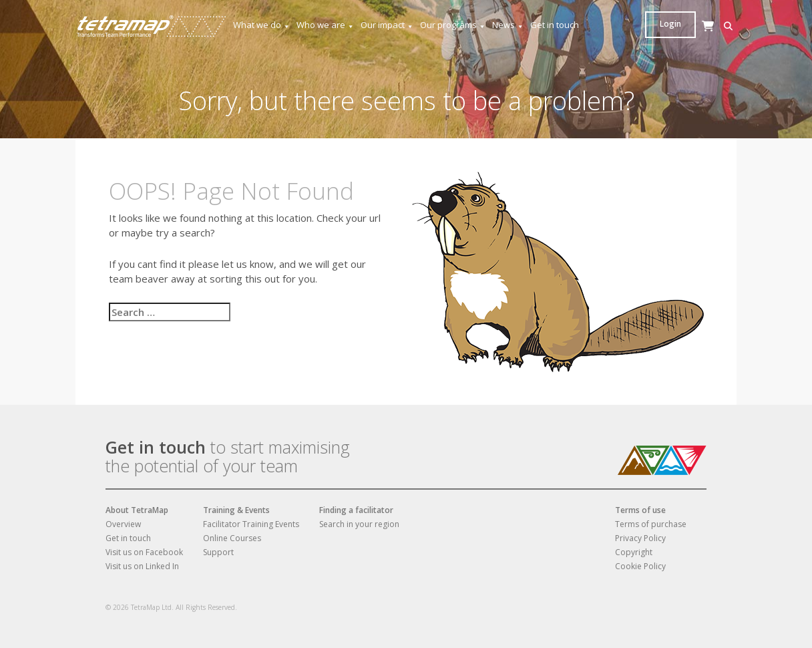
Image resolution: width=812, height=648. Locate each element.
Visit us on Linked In (142, 566)
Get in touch (555, 25)
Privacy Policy (640, 538)
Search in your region (359, 524)
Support (218, 552)
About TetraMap (137, 510)
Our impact (387, 25)
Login (711, 24)
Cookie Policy (640, 566)
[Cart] (673, 39)
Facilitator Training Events (251, 524)
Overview (123, 524)
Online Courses (232, 538)
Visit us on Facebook (144, 552)
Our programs (453, 25)
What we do (262, 25)
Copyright (634, 552)
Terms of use (640, 510)
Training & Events (236, 510)
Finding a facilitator (356, 510)
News (508, 25)
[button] (653, 26)
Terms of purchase (651, 524)
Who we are (326, 25)
